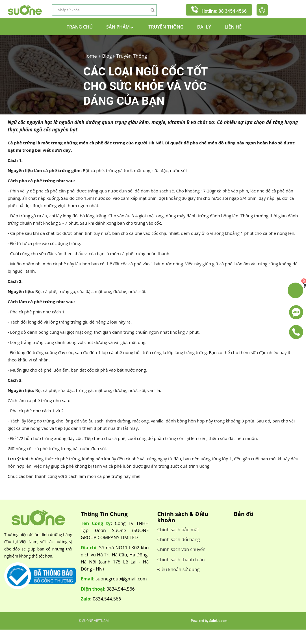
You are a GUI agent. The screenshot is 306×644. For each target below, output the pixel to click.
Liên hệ (233, 27)
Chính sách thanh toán (181, 560)
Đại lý (204, 27)
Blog (107, 56)
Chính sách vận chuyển (182, 549)
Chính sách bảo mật (178, 530)
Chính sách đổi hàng (179, 539)
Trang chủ (80, 27)
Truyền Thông (166, 27)
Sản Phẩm (121, 27)
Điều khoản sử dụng (179, 569)
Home (90, 56)
